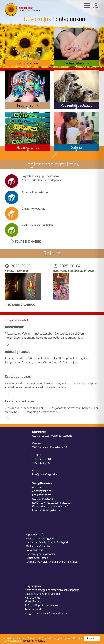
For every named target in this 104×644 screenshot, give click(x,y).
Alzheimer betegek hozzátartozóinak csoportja (52, 590)
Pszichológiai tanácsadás (40, 554)
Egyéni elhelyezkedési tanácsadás (52, 503)
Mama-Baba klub (35, 602)
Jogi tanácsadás (35, 535)
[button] (87, 6)
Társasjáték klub (34, 609)
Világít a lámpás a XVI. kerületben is (46, 613)
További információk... (34, 641)
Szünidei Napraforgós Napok (41, 605)
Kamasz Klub (32, 598)
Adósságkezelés (42, 491)
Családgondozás (42, 495)
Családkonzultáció (43, 499)
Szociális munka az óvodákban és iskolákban (52, 562)
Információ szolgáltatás (46, 510)
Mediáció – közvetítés (38, 546)
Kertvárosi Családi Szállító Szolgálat (47, 542)
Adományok (39, 487)
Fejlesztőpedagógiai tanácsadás (51, 506)
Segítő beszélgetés (37, 558)
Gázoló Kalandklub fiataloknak (43, 594)
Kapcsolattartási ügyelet (40, 539)
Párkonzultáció (35, 550)
